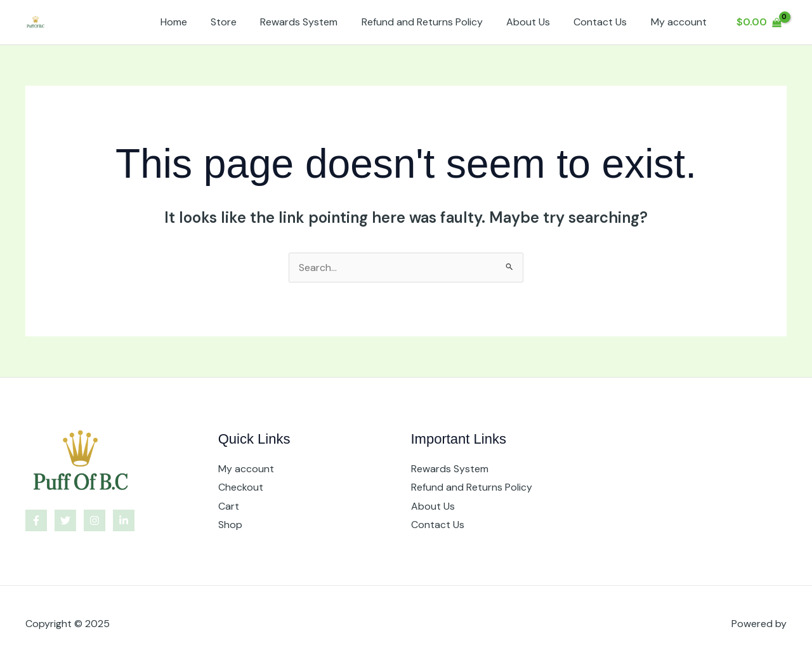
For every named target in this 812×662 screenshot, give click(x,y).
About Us (536, 22)
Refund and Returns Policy (434, 22)
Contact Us (605, 22)
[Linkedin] (124, 520)
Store (242, 22)
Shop (230, 525)
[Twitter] (65, 520)
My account (680, 22)
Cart (229, 506)
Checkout (241, 487)
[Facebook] (36, 520)
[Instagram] (95, 520)
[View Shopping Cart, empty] (759, 22)
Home (195, 22)
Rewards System (314, 22)
